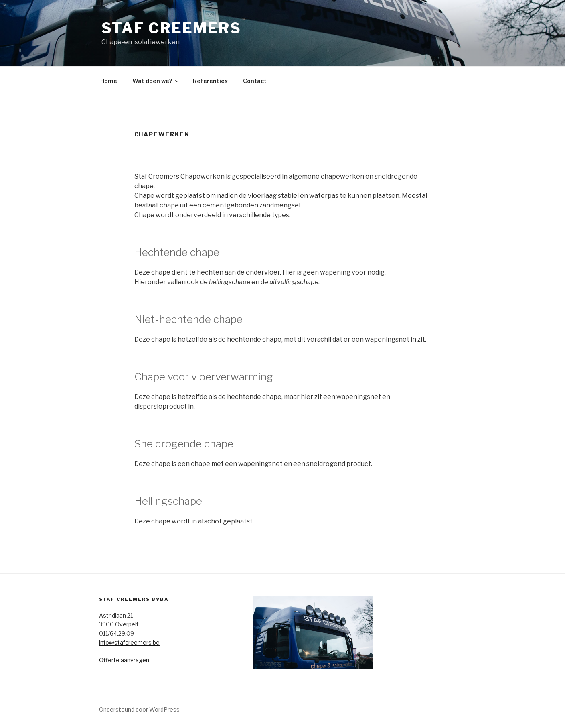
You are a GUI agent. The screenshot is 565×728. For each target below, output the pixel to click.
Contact (255, 81)
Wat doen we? (156, 81)
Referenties (210, 81)
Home (109, 81)
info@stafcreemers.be (129, 642)
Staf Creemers (171, 28)
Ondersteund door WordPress (139, 709)
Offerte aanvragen (124, 660)
